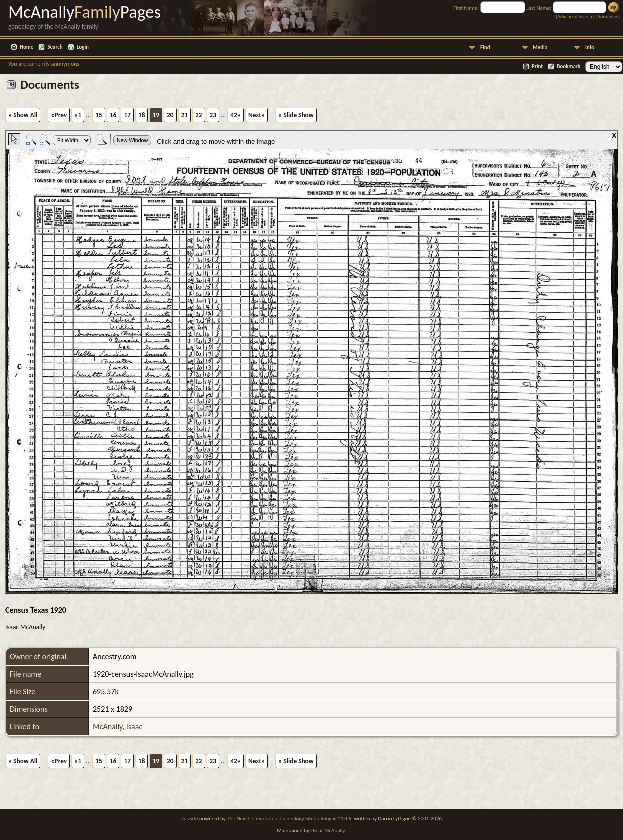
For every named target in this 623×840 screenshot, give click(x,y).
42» (235, 115)
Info (590, 47)
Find (485, 47)
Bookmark (569, 66)
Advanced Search (575, 16)
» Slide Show (296, 115)
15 (99, 115)
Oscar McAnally (328, 831)
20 (170, 115)
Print (537, 66)
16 (113, 115)
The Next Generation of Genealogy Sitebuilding (279, 819)
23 (213, 115)
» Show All (23, 115)
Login (83, 47)
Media (540, 47)
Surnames (608, 16)
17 (127, 115)
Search (55, 47)
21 (185, 115)
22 (199, 115)
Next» (256, 115)
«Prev (59, 115)
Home (26, 47)
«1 (78, 115)
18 (142, 115)
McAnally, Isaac (117, 727)
